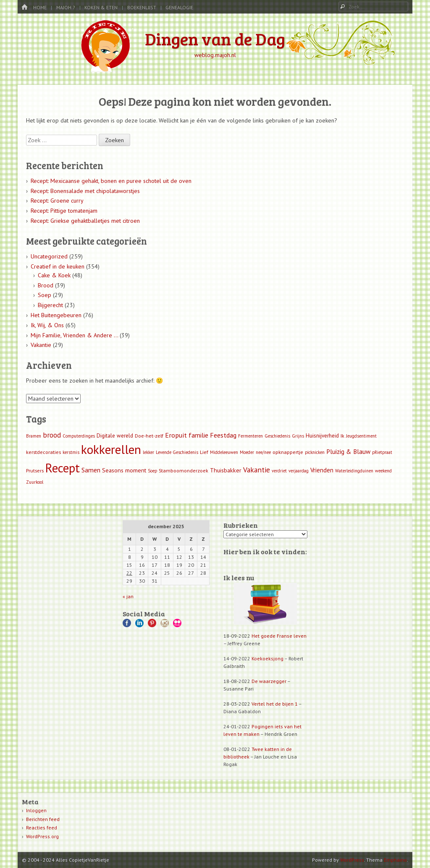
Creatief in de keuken (58, 266)
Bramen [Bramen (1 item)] (34, 436)
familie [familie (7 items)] (198, 435)
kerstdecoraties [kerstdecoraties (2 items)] (43, 452)
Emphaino (395, 860)
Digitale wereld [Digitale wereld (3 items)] (115, 436)
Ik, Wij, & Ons (47, 325)
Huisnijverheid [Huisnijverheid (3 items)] (322, 436)
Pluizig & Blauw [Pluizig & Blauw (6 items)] (348, 451)
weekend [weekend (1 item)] (383, 471)
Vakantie (41, 345)
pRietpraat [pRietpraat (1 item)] (382, 452)
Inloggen (36, 810)
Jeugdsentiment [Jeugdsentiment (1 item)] (361, 436)
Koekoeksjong (267, 658)
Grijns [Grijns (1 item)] (298, 436)
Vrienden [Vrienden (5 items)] (322, 470)
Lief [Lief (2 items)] (204, 452)
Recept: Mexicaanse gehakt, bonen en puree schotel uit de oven (111, 181)
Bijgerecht (50, 305)
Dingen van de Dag (215, 39)
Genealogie (179, 7)
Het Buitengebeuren (56, 315)
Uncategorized (49, 256)
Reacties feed (42, 828)
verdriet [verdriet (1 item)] (279, 471)
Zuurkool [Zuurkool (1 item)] (35, 482)
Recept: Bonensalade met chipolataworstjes (85, 191)
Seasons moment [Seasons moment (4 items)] (124, 470)
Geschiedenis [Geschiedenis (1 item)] (277, 436)
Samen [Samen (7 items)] (91, 470)
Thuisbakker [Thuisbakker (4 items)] (226, 470)
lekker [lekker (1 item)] (148, 452)
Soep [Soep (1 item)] (152, 471)
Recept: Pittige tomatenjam (64, 211)
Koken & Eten (101, 7)
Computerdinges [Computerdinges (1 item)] (79, 436)
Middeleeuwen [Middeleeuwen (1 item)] (224, 452)
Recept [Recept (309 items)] (63, 468)
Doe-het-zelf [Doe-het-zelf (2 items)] (149, 436)
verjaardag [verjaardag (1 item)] (299, 471)
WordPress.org (42, 836)
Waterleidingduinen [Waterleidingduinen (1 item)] (354, 471)
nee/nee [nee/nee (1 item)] (263, 452)
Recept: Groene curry (57, 201)
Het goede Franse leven (279, 636)
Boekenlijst (142, 7)
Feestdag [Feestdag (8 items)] (223, 435)
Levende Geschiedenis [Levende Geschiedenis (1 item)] (177, 452)
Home (40, 7)
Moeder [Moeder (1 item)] (247, 452)
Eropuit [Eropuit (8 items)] (176, 435)
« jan (128, 596)
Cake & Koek (54, 275)
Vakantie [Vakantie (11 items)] (257, 470)
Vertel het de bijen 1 (275, 704)
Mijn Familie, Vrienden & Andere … (74, 335)
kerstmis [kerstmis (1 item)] (71, 452)
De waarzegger (269, 681)
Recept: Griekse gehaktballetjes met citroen (85, 221)
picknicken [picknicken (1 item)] (315, 452)
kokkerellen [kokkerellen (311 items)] (111, 449)
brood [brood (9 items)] (52, 435)
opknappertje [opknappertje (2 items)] (288, 452)
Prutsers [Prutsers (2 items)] (35, 470)
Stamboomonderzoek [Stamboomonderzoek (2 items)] (184, 470)
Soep (45, 295)
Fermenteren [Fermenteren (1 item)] (250, 436)
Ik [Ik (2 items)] (342, 436)
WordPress (352, 860)
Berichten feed (43, 819)
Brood (46, 285)
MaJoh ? (66, 7)
